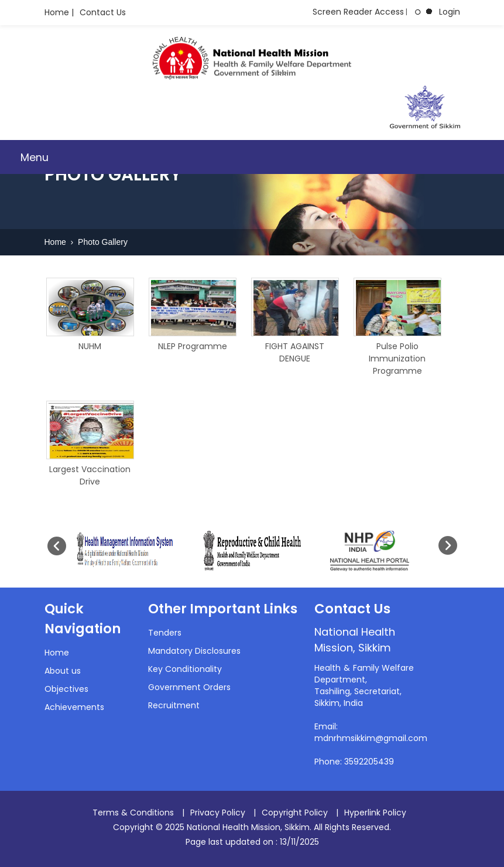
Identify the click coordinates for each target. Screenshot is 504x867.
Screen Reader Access (358, 12)
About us (63, 671)
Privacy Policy (218, 813)
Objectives (66, 689)
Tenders (165, 633)
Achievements (74, 707)
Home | (59, 12)
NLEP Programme (193, 346)
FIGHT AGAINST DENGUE (295, 352)
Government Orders (189, 687)
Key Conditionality (185, 669)
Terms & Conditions (133, 813)
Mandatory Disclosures (194, 651)
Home (56, 242)
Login (450, 12)
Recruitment (174, 705)
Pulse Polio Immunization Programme (397, 359)
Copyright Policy (295, 813)
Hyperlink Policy (375, 813)
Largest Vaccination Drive (90, 475)
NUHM (90, 346)
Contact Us (103, 12)
